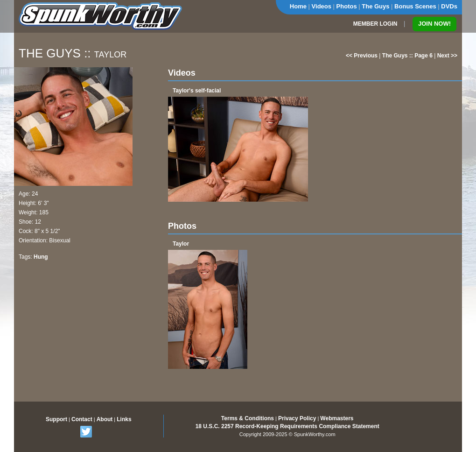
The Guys (375, 6)
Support (56, 419)
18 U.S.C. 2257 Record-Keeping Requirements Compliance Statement (287, 426)
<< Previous (362, 56)
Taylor (181, 244)
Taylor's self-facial (197, 91)
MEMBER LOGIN (375, 24)
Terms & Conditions (248, 418)
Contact (82, 419)
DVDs (449, 6)
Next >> (447, 56)
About (105, 419)
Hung (41, 257)
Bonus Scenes (415, 6)
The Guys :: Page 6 (407, 56)
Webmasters (337, 418)
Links (124, 419)
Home (298, 6)
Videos (322, 6)
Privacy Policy (297, 418)
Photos (347, 6)
